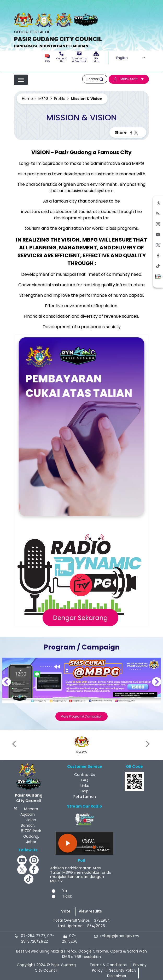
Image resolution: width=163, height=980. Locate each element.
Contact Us (61, 57)
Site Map (96, 57)
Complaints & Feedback (79, 57)
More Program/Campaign (81, 716)
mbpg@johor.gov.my (120, 936)
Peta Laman (85, 797)
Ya (65, 891)
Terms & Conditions (108, 965)
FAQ (47, 59)
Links (85, 786)
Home (27, 99)
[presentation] (15, 744)
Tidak (67, 896)
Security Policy (123, 970)
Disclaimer (117, 976)
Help (85, 791)
